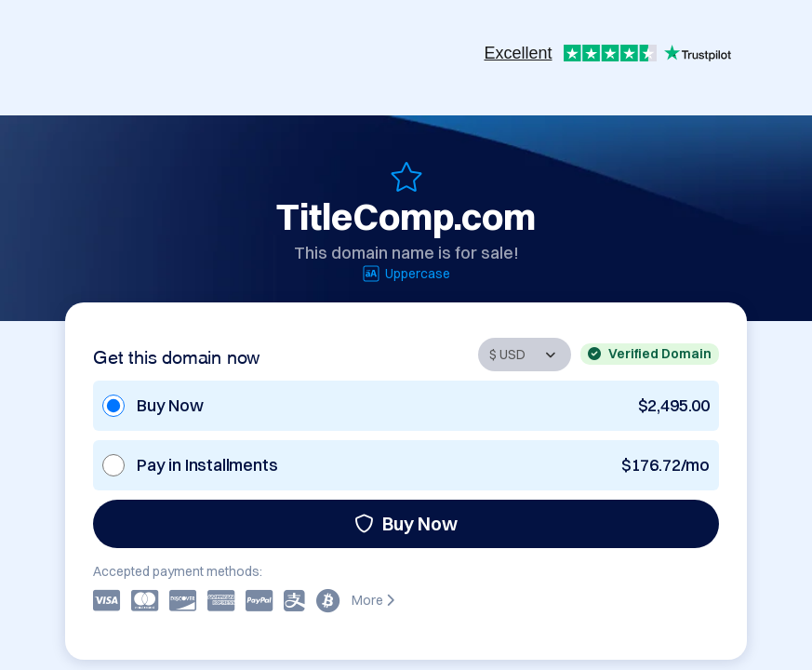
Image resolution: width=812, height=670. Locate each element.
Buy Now (406, 523)
